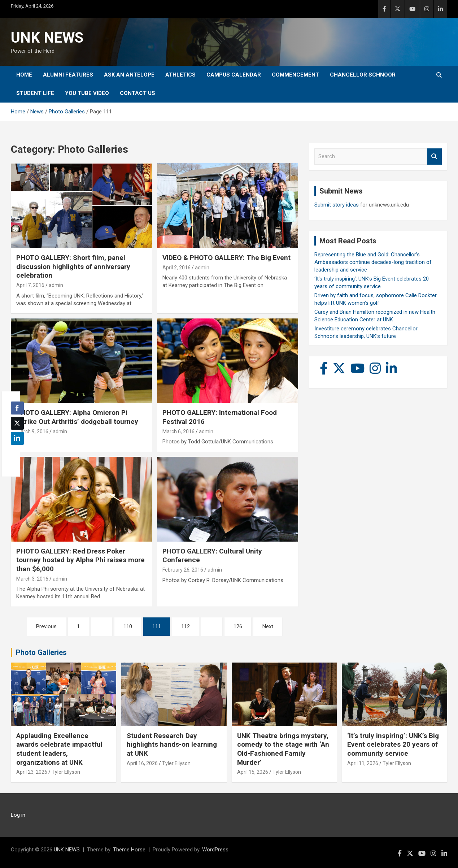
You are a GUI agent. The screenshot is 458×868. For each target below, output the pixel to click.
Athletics (180, 75)
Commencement (295, 75)
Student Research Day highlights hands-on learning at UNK (172, 745)
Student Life (35, 93)
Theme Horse (129, 850)
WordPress (215, 850)
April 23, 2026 (32, 772)
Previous (46, 626)
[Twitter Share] (17, 423)
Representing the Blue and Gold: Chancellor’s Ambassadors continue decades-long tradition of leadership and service (373, 262)
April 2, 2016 (176, 268)
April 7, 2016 (30, 285)
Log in (18, 815)
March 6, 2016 (178, 431)
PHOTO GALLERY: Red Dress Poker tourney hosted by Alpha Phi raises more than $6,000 (80, 560)
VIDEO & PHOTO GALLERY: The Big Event (226, 258)
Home (24, 75)
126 (238, 626)
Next (268, 626)
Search (435, 157)
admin (56, 285)
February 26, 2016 (183, 570)
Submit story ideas (337, 205)
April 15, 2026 (253, 772)
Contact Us (138, 93)
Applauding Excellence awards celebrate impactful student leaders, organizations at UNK (59, 749)
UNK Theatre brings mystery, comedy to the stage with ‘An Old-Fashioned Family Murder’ (283, 749)
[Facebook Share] (17, 408)
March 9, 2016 (32, 431)
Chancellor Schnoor (363, 75)
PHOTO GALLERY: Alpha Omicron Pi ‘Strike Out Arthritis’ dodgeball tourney (77, 417)
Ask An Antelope (129, 75)
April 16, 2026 (142, 763)
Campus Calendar (234, 75)
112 (186, 626)
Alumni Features (68, 75)
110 (128, 626)
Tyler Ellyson (66, 772)
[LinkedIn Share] (17, 438)
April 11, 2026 (363, 763)
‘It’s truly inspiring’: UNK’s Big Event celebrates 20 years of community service (393, 745)
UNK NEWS (47, 38)
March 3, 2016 (32, 579)
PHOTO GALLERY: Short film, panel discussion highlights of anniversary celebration (73, 266)
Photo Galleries (41, 652)
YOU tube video (87, 93)
